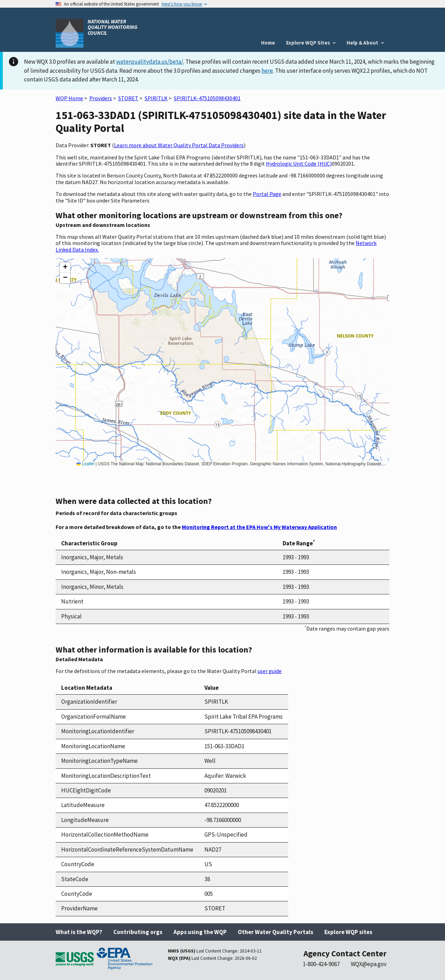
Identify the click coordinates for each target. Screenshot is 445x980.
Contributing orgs (138, 932)
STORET (128, 98)
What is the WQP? (79, 932)
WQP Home (69, 98)
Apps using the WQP (200, 932)
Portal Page (267, 194)
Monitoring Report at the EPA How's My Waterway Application (259, 527)
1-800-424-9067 (321, 964)
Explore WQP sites (348, 932)
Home (268, 43)
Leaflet (85, 464)
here (267, 71)
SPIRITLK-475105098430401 (207, 98)
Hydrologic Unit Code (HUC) (299, 164)
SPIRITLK (156, 98)
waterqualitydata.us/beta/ (150, 62)
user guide (270, 671)
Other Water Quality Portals (276, 932)
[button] (65, 268)
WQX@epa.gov (369, 964)
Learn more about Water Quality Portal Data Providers (179, 145)
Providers (101, 98)
